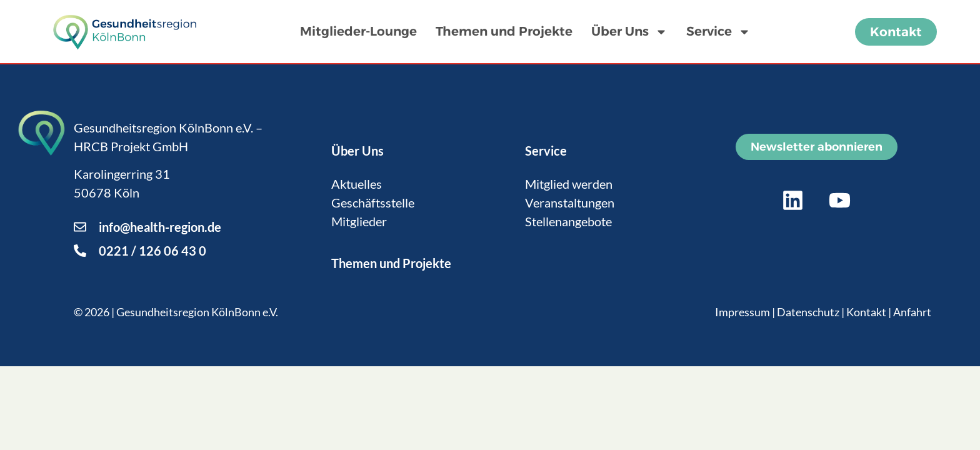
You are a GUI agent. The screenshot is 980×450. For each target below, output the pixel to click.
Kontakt (866, 312)
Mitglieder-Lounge (358, 31)
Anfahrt (912, 312)
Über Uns (629, 32)
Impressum (742, 312)
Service (718, 32)
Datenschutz (808, 312)
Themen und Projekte (504, 31)
